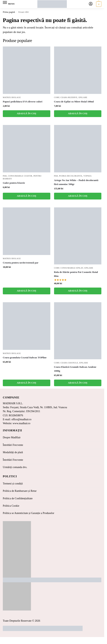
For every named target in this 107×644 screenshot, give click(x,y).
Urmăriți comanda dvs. (15, 467)
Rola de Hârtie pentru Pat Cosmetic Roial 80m (76, 274)
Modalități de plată (13, 452)
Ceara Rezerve (69, 97)
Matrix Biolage (12, 97)
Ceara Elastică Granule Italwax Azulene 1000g (75, 369)
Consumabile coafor (20, 176)
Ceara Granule (69, 363)
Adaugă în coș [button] (26, 113)
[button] (98, 4)
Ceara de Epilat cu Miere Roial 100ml (74, 102)
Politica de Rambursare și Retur (20, 491)
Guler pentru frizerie (14, 183)
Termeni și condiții (13, 483)
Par (5, 176)
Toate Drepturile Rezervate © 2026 (21, 621)
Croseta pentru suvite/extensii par (21, 263)
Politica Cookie (11, 506)
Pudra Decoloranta (71, 176)
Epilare (83, 97)
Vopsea (87, 176)
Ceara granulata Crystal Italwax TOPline (25, 357)
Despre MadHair (12, 437)
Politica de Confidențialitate (18, 498)
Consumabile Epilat (72, 268)
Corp (57, 97)
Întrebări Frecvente (13, 445)
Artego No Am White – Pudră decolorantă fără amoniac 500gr (76, 182)
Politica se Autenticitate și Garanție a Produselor (29, 513)
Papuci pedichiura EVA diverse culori (23, 102)
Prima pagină (9, 12)
